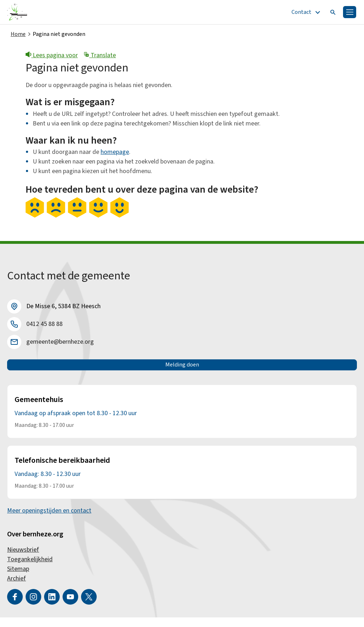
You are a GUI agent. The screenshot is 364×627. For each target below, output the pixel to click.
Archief (17, 588)
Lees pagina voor (52, 57)
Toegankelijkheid (30, 569)
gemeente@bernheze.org (60, 344)
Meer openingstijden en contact (49, 520)
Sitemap (18, 578)
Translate (100, 57)
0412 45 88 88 (44, 326)
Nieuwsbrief (23, 559)
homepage (115, 154)
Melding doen (182, 371)
